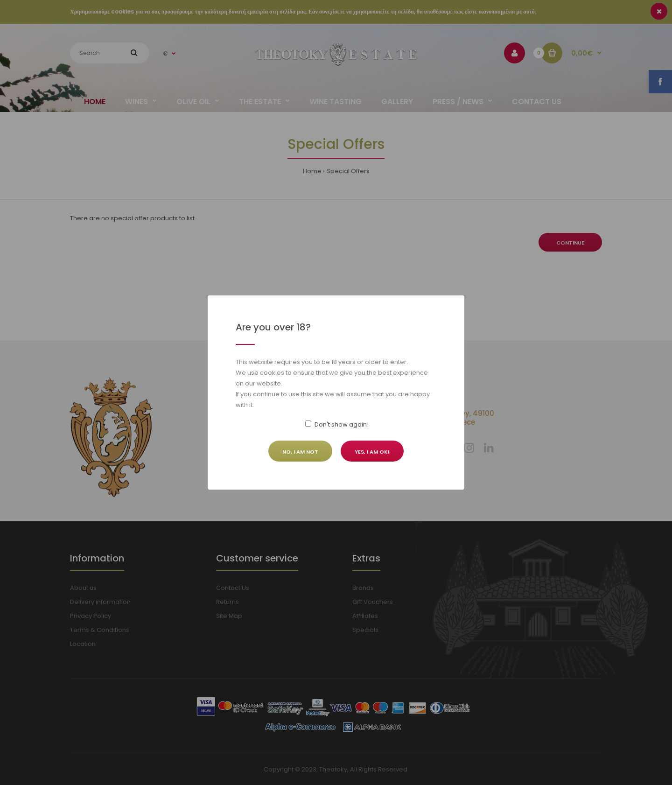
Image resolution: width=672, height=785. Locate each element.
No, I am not (300, 452)
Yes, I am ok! (372, 452)
